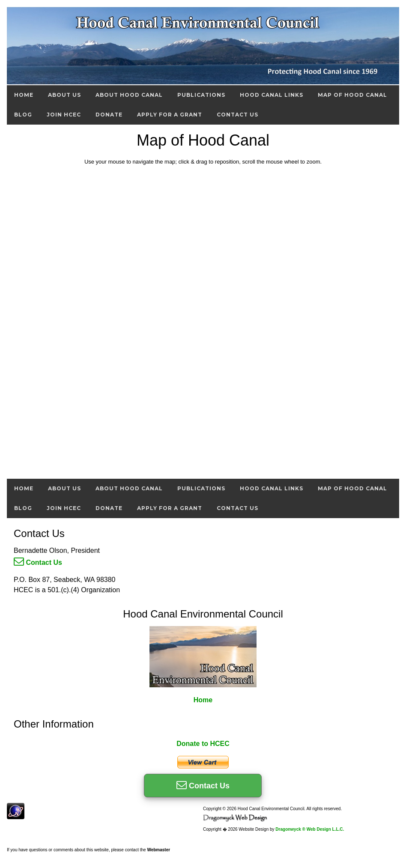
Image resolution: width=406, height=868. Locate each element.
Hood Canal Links (272, 95)
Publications (201, 95)
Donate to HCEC (203, 744)
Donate (109, 115)
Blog (23, 115)
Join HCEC (64, 115)
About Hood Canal (129, 95)
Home (24, 95)
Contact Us (237, 115)
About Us (64, 95)
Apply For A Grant (170, 115)
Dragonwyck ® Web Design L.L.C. (310, 829)
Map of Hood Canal (352, 95)
